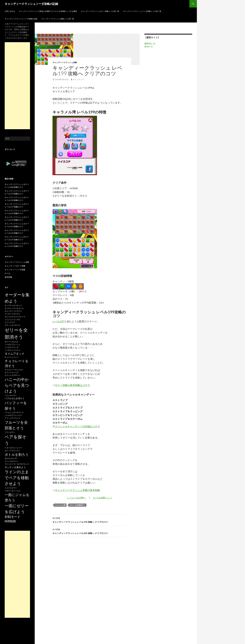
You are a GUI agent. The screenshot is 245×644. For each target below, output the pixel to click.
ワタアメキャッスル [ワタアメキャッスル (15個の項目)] (12, 491)
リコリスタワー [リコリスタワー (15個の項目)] (11, 488)
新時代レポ (150, 44)
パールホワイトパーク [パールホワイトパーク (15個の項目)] (13, 415)
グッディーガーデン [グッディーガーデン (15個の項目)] (12, 314)
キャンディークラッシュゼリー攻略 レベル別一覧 (100, 11)
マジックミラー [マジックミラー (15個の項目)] (11, 464)
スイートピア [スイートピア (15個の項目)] (10, 322)
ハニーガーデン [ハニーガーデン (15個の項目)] (11, 395)
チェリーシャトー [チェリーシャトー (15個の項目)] (12, 357)
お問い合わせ (10, 11)
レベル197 (58, 321)
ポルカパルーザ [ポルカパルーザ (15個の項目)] (11, 458)
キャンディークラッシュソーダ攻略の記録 (31, 4)
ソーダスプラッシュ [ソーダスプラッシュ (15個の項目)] (12, 344)
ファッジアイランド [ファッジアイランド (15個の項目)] (12, 418)
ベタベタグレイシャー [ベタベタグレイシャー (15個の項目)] (13, 448)
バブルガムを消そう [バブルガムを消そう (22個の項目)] (15, 398)
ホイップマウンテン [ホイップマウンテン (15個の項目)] (12, 451)
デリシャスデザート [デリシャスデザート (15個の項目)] (12, 375)
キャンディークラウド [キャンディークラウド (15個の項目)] (13, 311)
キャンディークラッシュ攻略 (65, 62)
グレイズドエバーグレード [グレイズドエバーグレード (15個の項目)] (15, 317)
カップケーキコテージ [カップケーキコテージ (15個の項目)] (13, 305)
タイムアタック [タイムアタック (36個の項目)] (15, 354)
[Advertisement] (17, 86)
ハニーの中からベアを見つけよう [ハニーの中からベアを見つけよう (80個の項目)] (17, 385)
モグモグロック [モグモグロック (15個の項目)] (23, 464)
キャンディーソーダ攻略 (15, 270)
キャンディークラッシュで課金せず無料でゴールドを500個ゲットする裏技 (48, 11)
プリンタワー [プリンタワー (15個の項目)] (10, 432)
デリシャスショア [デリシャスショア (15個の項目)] (12, 372)
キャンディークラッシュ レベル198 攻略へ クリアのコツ (90, 520)
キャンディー (78, 79)
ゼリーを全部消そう (78, 505)
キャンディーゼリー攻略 (15, 266)
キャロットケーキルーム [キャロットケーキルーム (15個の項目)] (14, 308)
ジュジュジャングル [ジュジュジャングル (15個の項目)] (12, 319)
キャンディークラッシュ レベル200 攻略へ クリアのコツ (90, 531)
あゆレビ (149, 46)
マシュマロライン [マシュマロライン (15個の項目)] (12, 461)
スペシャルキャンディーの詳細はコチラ (77, 426)
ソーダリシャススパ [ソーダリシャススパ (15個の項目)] (12, 350)
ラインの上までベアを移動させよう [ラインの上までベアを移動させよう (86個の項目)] (17, 478)
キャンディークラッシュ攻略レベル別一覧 (58, 19)
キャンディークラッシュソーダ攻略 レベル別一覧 (142, 11)
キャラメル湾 (60, 505)
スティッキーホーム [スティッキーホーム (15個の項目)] (12, 325)
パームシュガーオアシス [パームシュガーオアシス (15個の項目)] (14, 412)
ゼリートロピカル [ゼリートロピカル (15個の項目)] (12, 342)
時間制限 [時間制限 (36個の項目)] (10, 521)
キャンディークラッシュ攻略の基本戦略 (77, 490)
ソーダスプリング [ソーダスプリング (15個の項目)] (12, 347)
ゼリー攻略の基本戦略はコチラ (72, 385)
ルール (7, 273)
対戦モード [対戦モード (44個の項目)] (12, 517)
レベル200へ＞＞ (103, 498)
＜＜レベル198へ (76, 498)
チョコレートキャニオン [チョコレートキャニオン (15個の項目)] (14, 370)
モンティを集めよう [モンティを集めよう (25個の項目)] (15, 467)
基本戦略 (8, 277)
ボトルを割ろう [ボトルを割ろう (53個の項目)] (17, 454)
